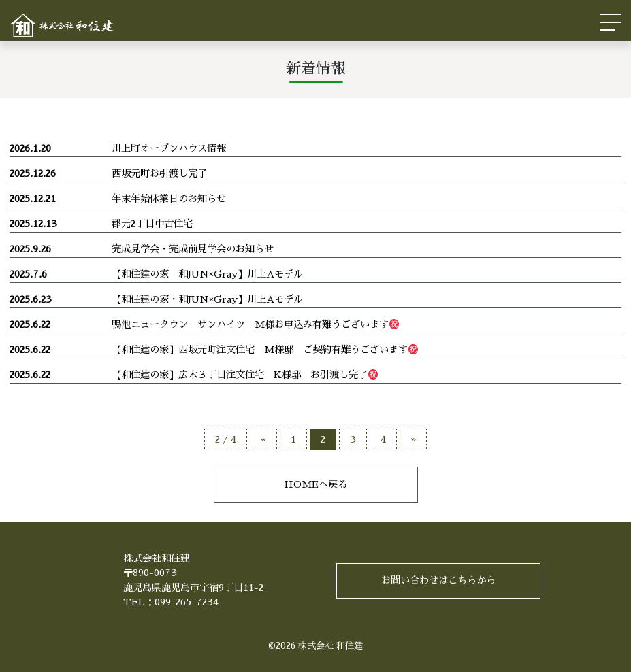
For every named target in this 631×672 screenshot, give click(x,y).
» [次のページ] (413, 439)
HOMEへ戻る (315, 484)
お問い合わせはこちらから (438, 580)
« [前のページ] (263, 439)
